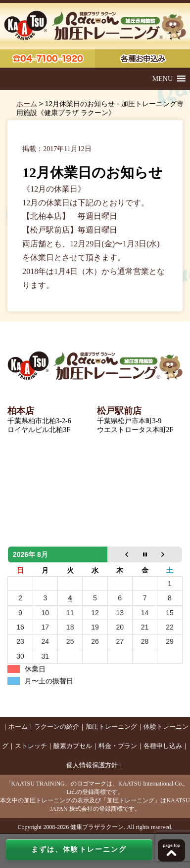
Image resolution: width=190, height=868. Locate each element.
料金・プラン (118, 746)
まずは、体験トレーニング (79, 849)
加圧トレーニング (111, 727)
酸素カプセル (73, 746)
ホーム (27, 104)
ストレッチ (31, 746)
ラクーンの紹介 (57, 727)
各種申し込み (163, 746)
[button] (163, 79)
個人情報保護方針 (92, 765)
